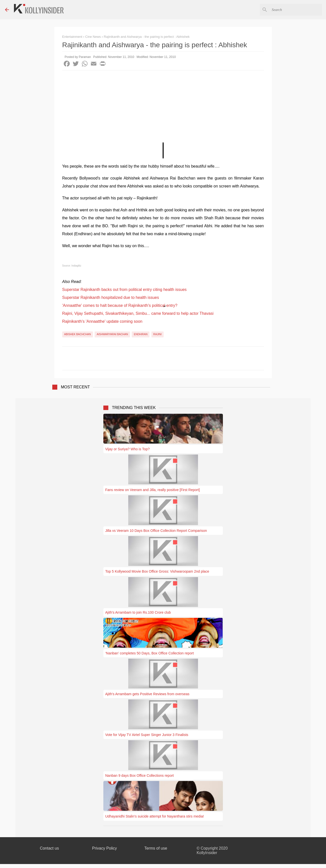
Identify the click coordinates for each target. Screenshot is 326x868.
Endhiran (141, 334)
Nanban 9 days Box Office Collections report (140, 776)
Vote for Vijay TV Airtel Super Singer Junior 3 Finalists (147, 735)
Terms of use (156, 848)
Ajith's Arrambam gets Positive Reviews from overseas (147, 694)
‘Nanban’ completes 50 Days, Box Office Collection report (150, 653)
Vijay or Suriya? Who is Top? (128, 449)
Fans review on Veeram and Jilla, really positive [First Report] (153, 490)
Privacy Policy (105, 848)
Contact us (49, 848)
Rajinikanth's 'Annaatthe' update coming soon (102, 321)
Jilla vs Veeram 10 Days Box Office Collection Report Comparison (156, 531)
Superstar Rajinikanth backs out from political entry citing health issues (125, 290)
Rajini (158, 334)
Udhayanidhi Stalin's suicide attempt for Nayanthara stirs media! (155, 816)
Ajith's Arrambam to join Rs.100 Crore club (138, 612)
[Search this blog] (296, 10)
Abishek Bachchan (78, 334)
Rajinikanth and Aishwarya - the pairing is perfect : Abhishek (147, 37)
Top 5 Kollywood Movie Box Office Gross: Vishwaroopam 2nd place (157, 571)
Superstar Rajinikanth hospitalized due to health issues (111, 297)
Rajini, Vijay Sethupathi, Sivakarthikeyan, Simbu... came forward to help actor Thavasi (138, 313)
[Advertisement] (163, 108)
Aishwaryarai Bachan (112, 334)
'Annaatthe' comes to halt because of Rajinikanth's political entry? (120, 305)
